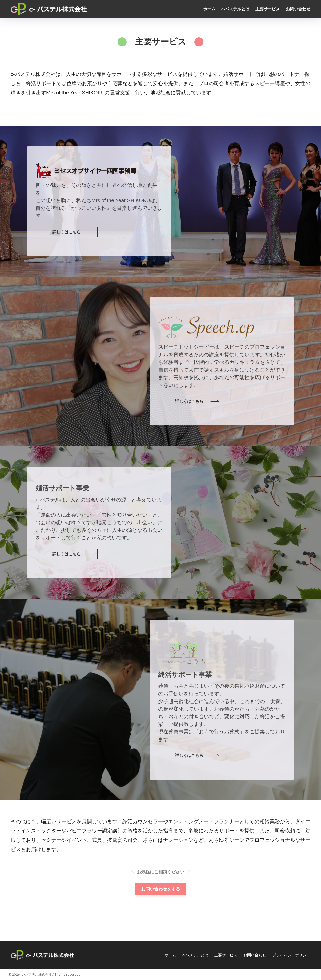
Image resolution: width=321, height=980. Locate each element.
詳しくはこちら (67, 232)
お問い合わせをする (161, 889)
